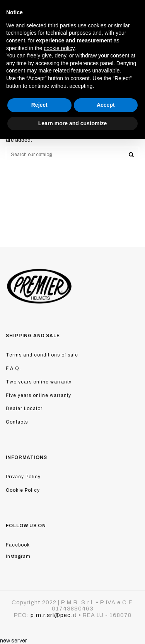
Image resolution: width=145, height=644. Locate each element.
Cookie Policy (23, 490)
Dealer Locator (24, 409)
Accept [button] (106, 105)
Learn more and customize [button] (72, 123)
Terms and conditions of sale (42, 355)
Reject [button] (39, 105)
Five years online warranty (38, 395)
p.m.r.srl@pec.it (54, 615)
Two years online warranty (39, 382)
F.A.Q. (13, 368)
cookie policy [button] (59, 48)
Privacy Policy (23, 477)
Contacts (17, 422)
